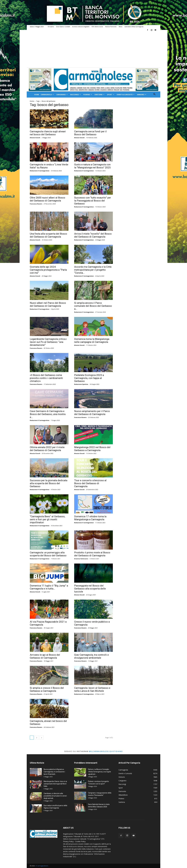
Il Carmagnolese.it (42, 866)
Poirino (88, 95)
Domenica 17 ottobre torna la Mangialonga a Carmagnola (90, 518)
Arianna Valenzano (81, 559)
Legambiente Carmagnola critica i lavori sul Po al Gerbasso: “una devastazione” (48, 342)
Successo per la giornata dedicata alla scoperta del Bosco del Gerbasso (49, 483)
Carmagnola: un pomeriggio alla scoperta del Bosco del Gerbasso (48, 554)
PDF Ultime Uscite (97, 27)
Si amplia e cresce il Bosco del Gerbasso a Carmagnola (47, 689)
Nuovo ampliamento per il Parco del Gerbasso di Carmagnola (92, 413)
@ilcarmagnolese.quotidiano (106, 751)
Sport (111, 95)
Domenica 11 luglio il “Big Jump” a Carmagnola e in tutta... (49, 587)
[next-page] (42, 738)
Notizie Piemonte (111, 27)
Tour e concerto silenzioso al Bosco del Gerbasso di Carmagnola (90, 483)
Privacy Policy (68, 841)
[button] (154, 94)
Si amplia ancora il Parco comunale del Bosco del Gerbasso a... (93, 306)
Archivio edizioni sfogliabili (81, 27)
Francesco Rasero (36, 204)
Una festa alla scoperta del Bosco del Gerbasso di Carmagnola (48, 235)
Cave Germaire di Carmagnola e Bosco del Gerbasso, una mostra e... (48, 414)
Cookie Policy (80, 841)
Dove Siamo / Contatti (63, 27)
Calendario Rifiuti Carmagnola (134, 27)
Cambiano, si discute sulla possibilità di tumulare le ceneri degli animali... (55, 796)
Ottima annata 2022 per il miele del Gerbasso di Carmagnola (47, 449)
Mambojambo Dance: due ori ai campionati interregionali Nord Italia (55, 784)
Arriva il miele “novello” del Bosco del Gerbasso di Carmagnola (93, 235)
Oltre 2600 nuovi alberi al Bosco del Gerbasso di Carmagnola (47, 199)
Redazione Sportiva (81, 384)
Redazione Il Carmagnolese (40, 171)
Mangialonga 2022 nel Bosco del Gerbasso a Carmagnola (92, 449)
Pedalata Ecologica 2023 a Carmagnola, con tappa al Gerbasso (89, 378)
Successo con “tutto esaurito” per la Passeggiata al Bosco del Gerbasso (93, 201)
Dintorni (99, 95)
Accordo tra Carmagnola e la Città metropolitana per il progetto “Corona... (93, 270)
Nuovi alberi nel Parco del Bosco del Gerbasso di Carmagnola (48, 304)
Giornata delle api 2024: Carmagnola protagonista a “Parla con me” (48, 270)
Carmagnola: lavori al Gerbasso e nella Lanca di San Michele (92, 689)
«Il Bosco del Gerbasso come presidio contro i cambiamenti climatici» (46, 378)
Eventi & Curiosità (126, 95)
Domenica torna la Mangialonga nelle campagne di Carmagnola (92, 340)
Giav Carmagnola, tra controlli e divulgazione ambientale (91, 656)
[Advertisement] (93, 50)
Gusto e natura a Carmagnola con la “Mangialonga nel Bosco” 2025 (92, 166)
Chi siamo (51, 27)
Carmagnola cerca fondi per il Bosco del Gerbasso (90, 133)
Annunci (142, 95)
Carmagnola (47, 95)
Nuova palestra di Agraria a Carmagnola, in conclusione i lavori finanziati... (54, 772)
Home (37, 95)
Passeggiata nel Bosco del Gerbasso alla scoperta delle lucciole (90, 589)
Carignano (62, 95)
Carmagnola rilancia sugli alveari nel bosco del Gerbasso (48, 133)
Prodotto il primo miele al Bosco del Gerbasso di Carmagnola (92, 554)
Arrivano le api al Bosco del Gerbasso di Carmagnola (45, 656)
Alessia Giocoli (35, 138)
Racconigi (75, 95)
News (121, 27)
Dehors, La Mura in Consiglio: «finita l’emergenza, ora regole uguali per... (99, 772)
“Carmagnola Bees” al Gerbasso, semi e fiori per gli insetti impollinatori (47, 519)
